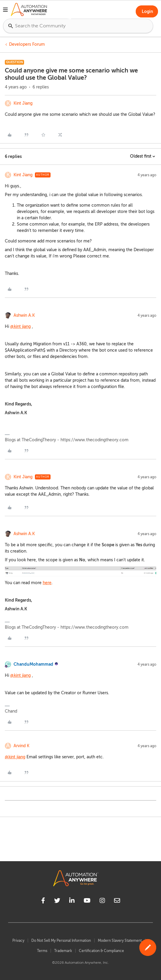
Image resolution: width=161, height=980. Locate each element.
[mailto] (117, 901)
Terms (42, 951)
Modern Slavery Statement (120, 941)
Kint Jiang (23, 103)
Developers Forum (27, 44)
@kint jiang (20, 327)
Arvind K (22, 746)
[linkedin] (72, 901)
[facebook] (43, 901)
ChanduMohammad (33, 664)
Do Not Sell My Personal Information (61, 941)
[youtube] (87, 901)
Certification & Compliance (101, 951)
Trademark (63, 951)
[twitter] (57, 901)
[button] (5, 11)
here (47, 583)
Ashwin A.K (24, 315)
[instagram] (102, 901)
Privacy (18, 941)
